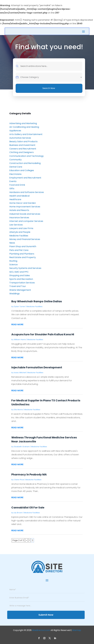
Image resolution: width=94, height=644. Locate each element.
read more (17, 324)
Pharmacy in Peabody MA (29, 474)
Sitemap (77, 630)
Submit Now (46, 615)
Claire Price (19, 480)
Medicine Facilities (35, 306)
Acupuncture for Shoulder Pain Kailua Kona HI (43, 334)
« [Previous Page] (27, 540)
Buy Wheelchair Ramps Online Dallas (37, 301)
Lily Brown (18, 513)
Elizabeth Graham (22, 447)
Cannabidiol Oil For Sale (28, 508)
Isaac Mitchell (20, 373)
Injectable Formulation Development (37, 367)
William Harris (20, 340)
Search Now (49, 88)
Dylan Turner (20, 306)
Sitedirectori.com (41, 630)
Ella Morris (18, 410)
